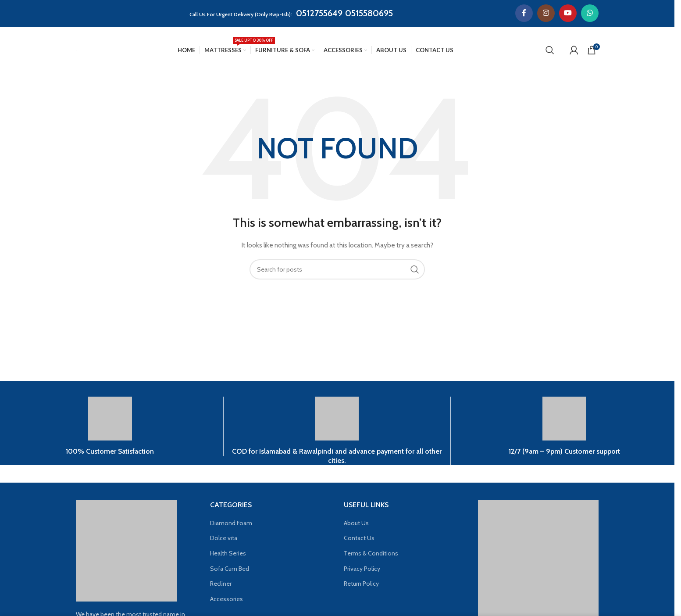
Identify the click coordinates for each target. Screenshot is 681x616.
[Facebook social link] (524, 13)
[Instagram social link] (546, 13)
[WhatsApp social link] (590, 13)
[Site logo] (76, 50)
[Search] (550, 50)
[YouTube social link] (568, 13)
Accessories (226, 599)
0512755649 (319, 13)
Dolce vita (224, 538)
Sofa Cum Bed (230, 569)
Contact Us (359, 538)
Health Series (228, 553)
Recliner (221, 584)
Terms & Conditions (371, 553)
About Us (356, 523)
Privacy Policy (362, 569)
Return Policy (361, 584)
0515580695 (369, 13)
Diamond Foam (231, 523)
